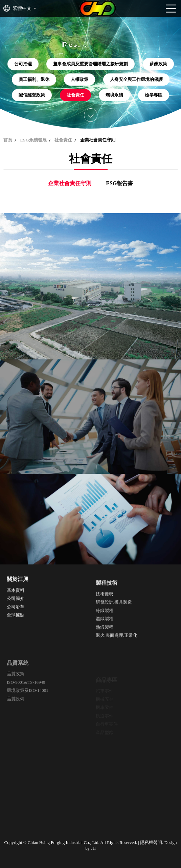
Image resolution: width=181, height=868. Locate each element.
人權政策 (80, 79)
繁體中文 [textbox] (22, 8)
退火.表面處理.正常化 (117, 648)
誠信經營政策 (32, 95)
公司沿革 (16, 612)
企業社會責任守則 (70, 183)
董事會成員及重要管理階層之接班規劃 (90, 64)
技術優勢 (105, 607)
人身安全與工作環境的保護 (136, 79)
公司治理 (23, 64)
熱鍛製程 (105, 640)
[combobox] (24, 8)
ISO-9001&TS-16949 (26, 701)
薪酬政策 (158, 64)
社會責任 (75, 95)
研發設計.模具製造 (114, 615)
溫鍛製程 (105, 632)
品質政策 (16, 693)
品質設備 (16, 717)
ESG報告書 (119, 183)
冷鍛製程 (105, 623)
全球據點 (16, 620)
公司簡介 (16, 603)
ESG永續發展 (33, 140)
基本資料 (16, 595)
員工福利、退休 (34, 79)
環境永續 (114, 95)
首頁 (8, 140)
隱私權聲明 (151, 842)
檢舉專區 (154, 95)
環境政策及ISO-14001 (28, 709)
